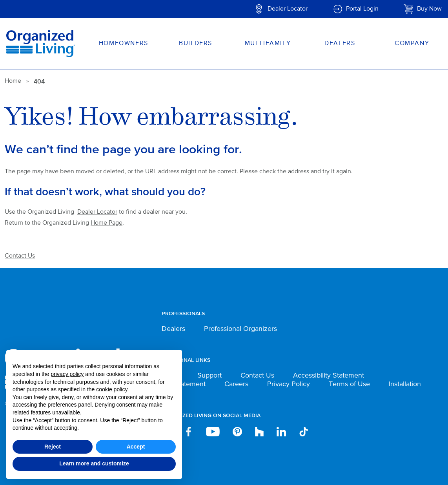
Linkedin (281, 432)
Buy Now (429, 9)
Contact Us (20, 256)
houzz (259, 432)
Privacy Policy (289, 384)
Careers (236, 384)
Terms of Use (349, 384)
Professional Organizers (240, 329)
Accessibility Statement (329, 376)
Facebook (188, 432)
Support (209, 376)
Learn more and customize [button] (94, 463)
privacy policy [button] (67, 374)
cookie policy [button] (112, 389)
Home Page (107, 223)
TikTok (304, 432)
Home (13, 81)
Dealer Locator (288, 9)
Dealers (173, 329)
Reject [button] (53, 447)
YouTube (213, 432)
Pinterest (237, 432)
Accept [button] (136, 447)
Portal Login (362, 9)
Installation (405, 384)
